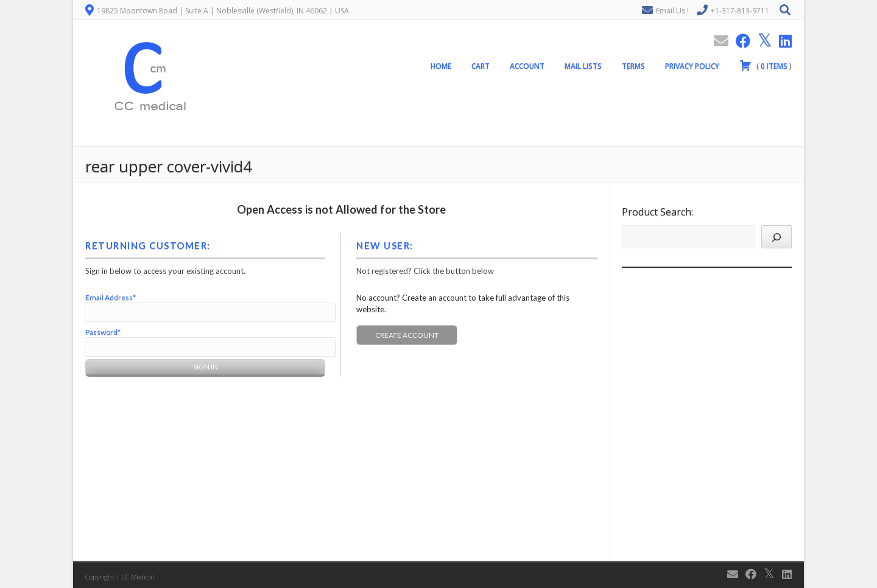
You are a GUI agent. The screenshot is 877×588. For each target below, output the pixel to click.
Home (441, 66)
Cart (481, 66)
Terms (633, 66)
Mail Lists (583, 66)
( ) (766, 65)
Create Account (407, 335)
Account (527, 66)
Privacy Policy (692, 66)
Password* (103, 332)
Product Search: (657, 212)
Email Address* (111, 297)
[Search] (777, 237)
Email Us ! (672, 11)
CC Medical (138, 577)
